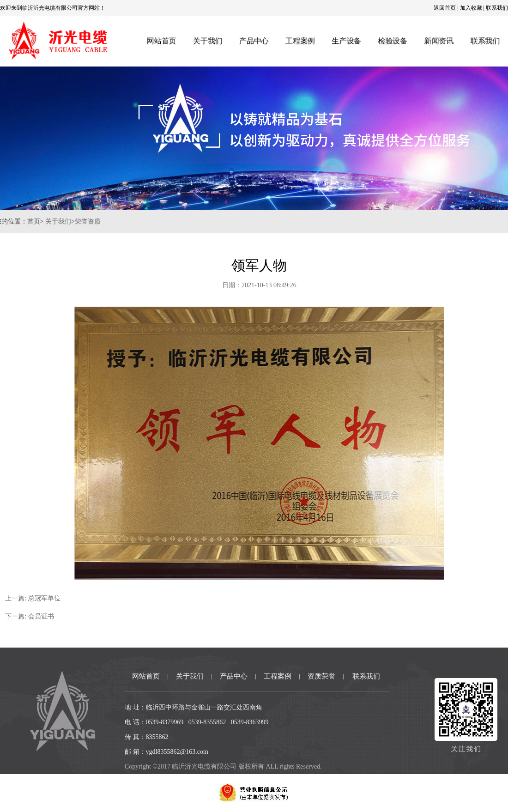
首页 (24, 221)
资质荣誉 (321, 676)
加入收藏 (471, 8)
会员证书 (50, 616)
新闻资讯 (440, 41)
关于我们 (207, 41)
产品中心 (254, 41)
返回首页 (445, 8)
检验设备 (393, 41)
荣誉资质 (78, 221)
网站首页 (160, 41)
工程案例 (300, 41)
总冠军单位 (54, 598)
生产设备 (346, 41)
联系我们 (497, 8)
